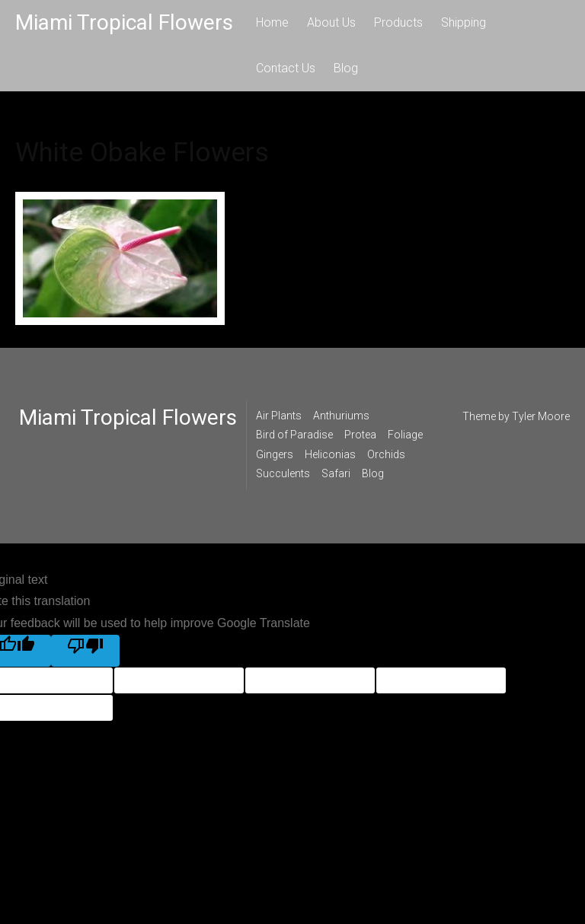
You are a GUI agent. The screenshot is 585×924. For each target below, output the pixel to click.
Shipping (464, 22)
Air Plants (279, 416)
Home (272, 22)
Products (398, 22)
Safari (336, 473)
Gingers (275, 454)
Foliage (405, 435)
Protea (360, 435)
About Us (331, 22)
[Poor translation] (85, 651)
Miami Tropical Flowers (124, 22)
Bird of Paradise (294, 435)
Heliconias (330, 454)
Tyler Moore (541, 416)
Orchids (386, 454)
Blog (346, 68)
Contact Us (286, 68)
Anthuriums (341, 416)
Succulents (283, 473)
